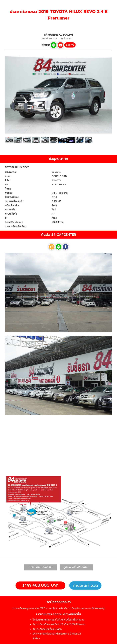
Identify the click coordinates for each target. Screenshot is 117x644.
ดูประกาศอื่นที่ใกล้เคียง (76, 567)
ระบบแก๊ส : (11, 210)
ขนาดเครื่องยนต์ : (14, 201)
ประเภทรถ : (11, 172)
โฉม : (8, 189)
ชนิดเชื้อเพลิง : (13, 205)
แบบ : (8, 176)
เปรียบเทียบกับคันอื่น (41, 567)
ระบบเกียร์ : (11, 214)
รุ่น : (7, 185)
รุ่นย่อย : (9, 193)
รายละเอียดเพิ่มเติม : (16, 226)
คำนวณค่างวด (85, 585)
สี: (6, 218)
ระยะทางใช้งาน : (14, 222)
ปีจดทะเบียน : (12, 197)
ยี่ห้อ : (8, 180)
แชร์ (70, 45)
